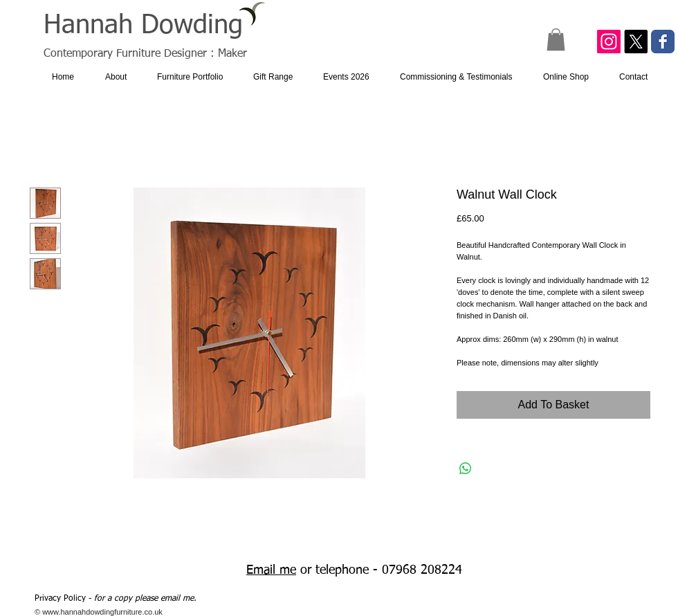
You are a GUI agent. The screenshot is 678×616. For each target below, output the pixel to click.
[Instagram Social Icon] (609, 42)
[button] (556, 39)
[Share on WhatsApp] (466, 469)
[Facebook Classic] (663, 42)
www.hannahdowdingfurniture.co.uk (102, 612)
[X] (636, 42)
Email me (271, 570)
